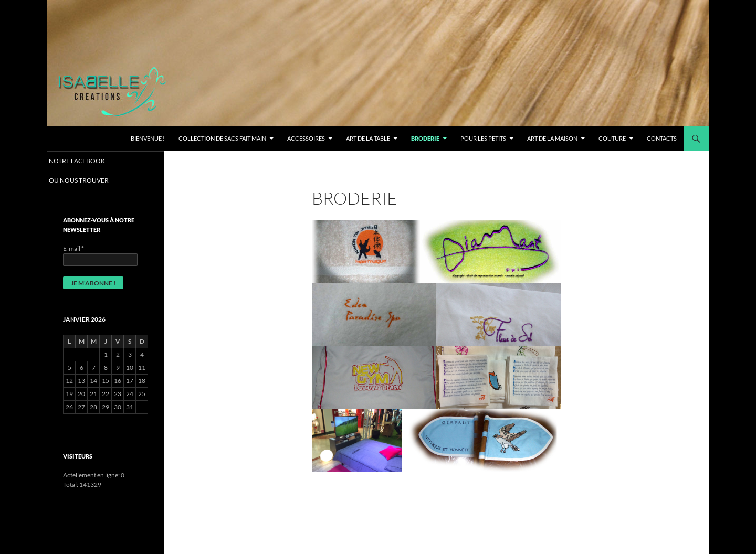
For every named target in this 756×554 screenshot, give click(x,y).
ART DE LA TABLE (368, 138)
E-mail (73, 249)
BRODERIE (425, 138)
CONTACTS (662, 138)
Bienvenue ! (148, 138)
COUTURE (612, 138)
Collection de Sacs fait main (222, 138)
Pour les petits (483, 138)
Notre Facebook (88, 161)
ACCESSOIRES (306, 138)
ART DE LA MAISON (552, 138)
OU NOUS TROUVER (90, 181)
